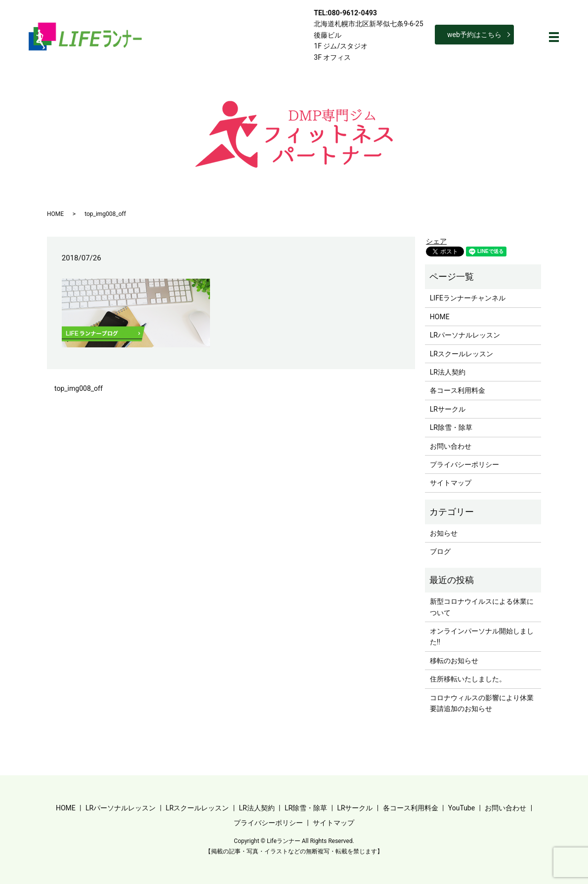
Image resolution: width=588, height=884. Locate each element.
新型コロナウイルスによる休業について (482, 607)
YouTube (462, 808)
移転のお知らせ (454, 661)
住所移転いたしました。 (468, 679)
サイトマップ (451, 483)
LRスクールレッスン (462, 354)
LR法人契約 (448, 372)
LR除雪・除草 (451, 427)
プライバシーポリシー (464, 464)
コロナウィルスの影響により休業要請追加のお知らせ (482, 703)
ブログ (440, 551)
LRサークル (448, 409)
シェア (436, 241)
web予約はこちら (474, 35)
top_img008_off (79, 388)
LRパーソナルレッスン (465, 335)
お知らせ (444, 533)
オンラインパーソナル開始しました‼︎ (482, 636)
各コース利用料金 (458, 390)
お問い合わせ (451, 446)
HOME (55, 214)
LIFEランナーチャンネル (468, 298)
